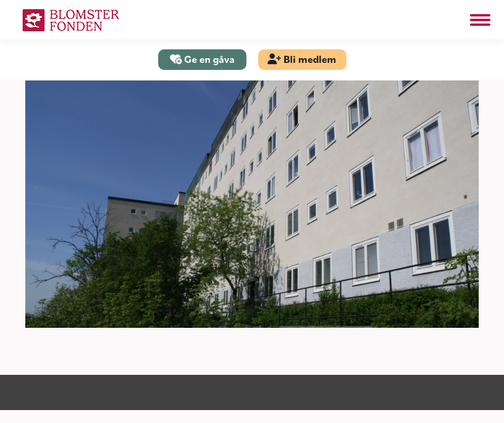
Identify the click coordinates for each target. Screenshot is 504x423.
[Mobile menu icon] (480, 20)
